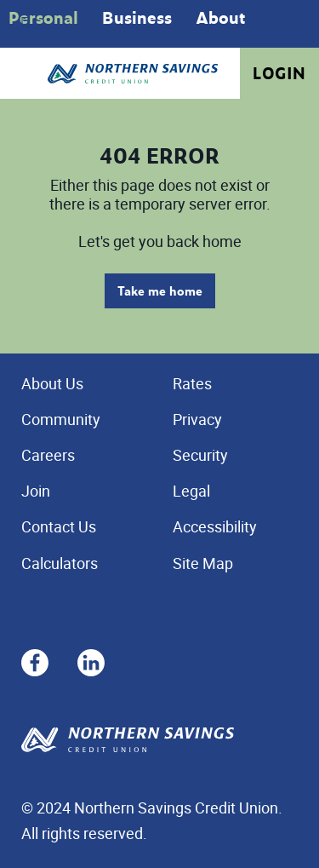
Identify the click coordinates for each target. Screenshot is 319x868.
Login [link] (279, 73)
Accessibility (215, 526)
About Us (52, 383)
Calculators (60, 563)
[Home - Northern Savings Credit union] (133, 74)
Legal (191, 491)
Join (36, 491)
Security (200, 455)
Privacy (197, 419)
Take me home (160, 291)
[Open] (26, 26)
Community (61, 419)
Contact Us (59, 526)
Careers (48, 455)
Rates (192, 383)
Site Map (203, 563)
